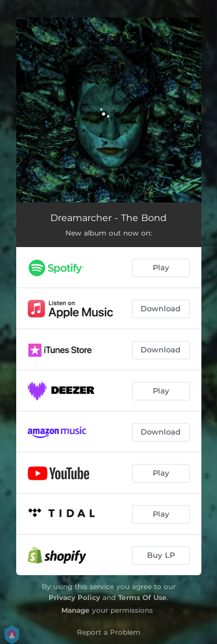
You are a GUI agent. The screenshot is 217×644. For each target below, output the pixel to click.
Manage (76, 610)
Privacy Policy (74, 597)
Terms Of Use (142, 597)
